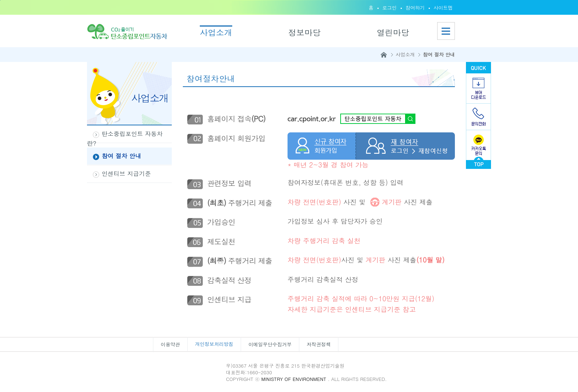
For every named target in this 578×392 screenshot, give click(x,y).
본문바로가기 (0, 0)
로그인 (389, 8)
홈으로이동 (129, 31)
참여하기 (415, 8)
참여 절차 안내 (439, 54)
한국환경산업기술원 (187, 368)
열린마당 (393, 32)
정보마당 (304, 32)
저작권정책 (319, 344)
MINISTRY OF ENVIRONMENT (295, 379)
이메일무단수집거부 (270, 344)
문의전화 (478, 117)
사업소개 (216, 32)
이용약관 (170, 344)
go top (478, 163)
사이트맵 (443, 8)
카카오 (478, 143)
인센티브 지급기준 (126, 174)
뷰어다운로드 (478, 89)
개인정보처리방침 (214, 344)
